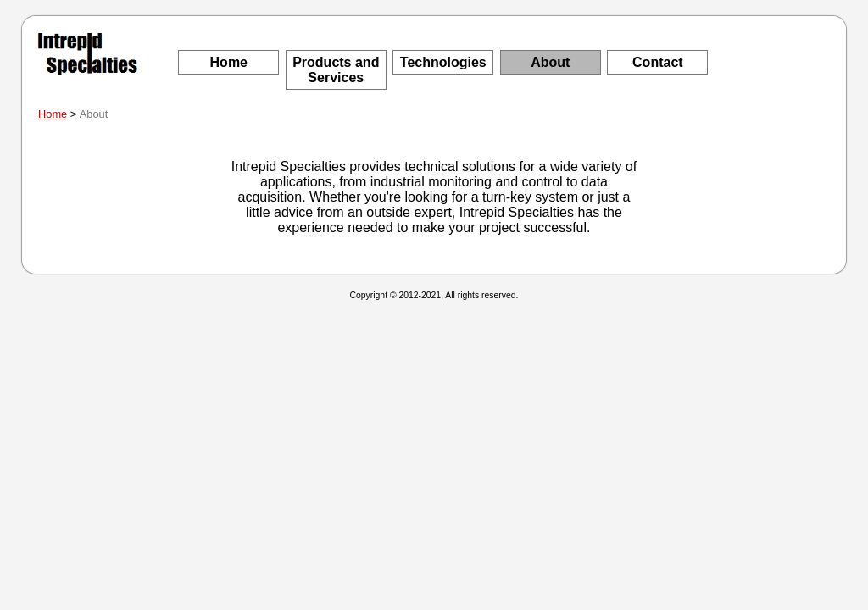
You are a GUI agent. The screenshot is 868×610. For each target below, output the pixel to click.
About (550, 62)
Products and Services (336, 70)
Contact (658, 62)
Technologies (443, 62)
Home (229, 62)
